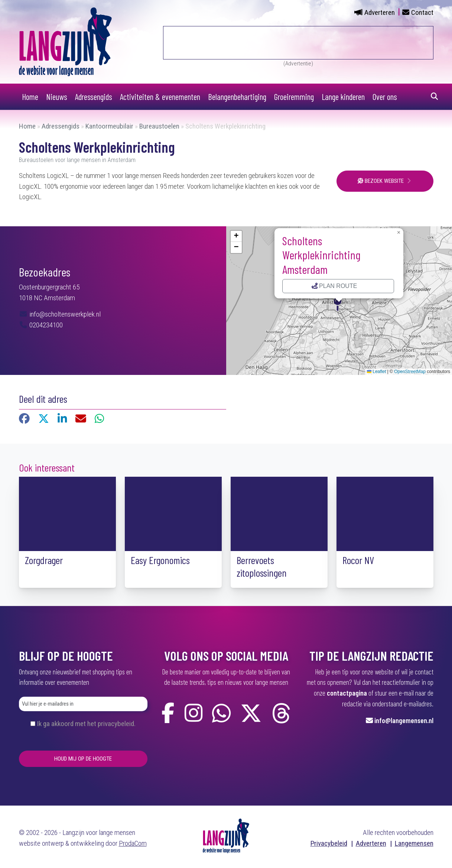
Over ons (385, 97)
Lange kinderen (343, 97)
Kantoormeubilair (109, 126)
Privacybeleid (329, 843)
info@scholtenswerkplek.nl (64, 314)
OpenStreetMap (410, 372)
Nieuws (57, 97)
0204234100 (41, 325)
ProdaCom (133, 843)
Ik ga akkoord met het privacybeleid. (86, 724)
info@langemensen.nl (404, 720)
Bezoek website (381, 181)
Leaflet (376, 372)
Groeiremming (294, 97)
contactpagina (347, 693)
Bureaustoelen (159, 126)
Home (30, 97)
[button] (339, 303)
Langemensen (414, 843)
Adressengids (94, 97)
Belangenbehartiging (237, 97)
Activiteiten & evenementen (160, 97)
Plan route (334, 286)
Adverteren (380, 12)
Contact (422, 12)
